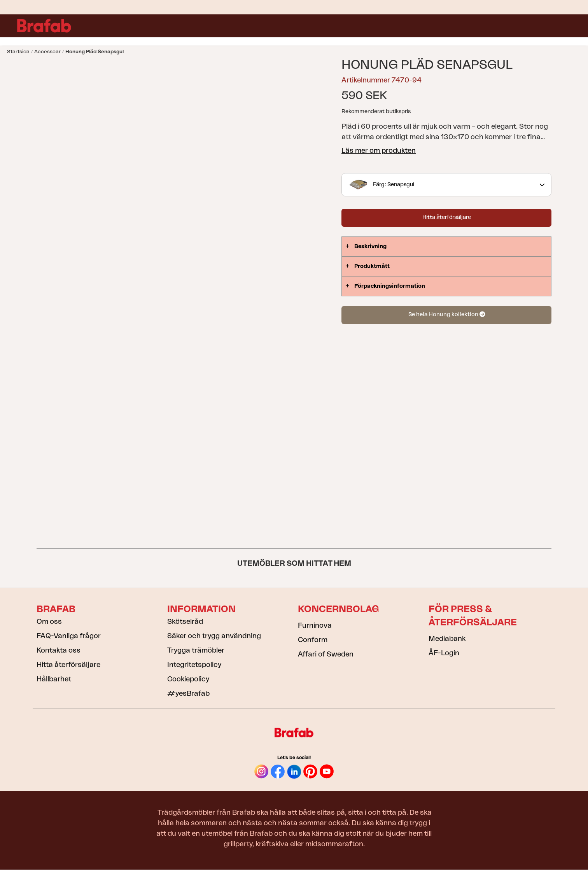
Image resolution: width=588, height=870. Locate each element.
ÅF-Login (444, 653)
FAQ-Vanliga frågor (69, 636)
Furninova (315, 625)
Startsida (18, 52)
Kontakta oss (59, 650)
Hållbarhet (54, 679)
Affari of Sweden (326, 654)
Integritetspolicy (194, 665)
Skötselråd (185, 621)
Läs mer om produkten (379, 151)
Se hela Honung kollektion (447, 314)
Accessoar (47, 52)
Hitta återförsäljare (447, 217)
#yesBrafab (188, 693)
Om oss (49, 621)
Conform (313, 640)
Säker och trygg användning (214, 636)
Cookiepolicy (188, 679)
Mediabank (447, 639)
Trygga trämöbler (196, 650)
